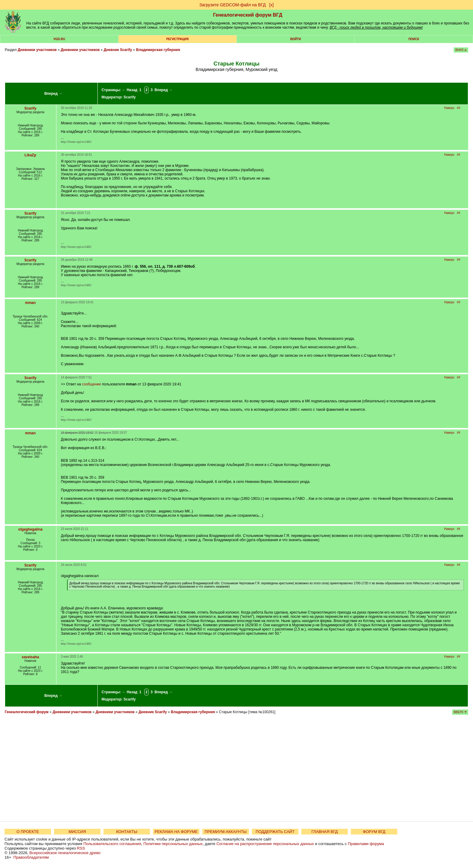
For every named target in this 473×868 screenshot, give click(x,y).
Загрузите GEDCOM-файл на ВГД (233, 5)
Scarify (130, 97)
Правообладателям (31, 857)
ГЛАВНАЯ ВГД (325, 832)
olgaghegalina (30, 529)
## (459, 108)
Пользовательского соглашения (112, 844)
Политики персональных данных (173, 844)
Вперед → (53, 94)
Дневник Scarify (118, 50)
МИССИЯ (77, 832)
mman (30, 303)
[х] (271, 5)
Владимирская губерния (158, 50)
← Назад (130, 90)
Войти (295, 39)
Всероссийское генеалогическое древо (65, 853)
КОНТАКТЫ (127, 832)
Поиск (414, 39)
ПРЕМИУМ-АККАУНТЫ (225, 832)
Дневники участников (37, 50)
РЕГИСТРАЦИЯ (177, 39)
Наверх (449, 108)
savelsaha (30, 657)
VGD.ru (59, 39)
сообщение (92, 384)
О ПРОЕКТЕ (28, 832)
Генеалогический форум (27, 712)
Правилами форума (366, 844)
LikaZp (30, 155)
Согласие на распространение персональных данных (265, 844)
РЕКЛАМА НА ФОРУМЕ (176, 832)
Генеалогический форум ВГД (248, 15)
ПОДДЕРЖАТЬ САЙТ (275, 832)
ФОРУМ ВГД (374, 832)
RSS (81, 848)
